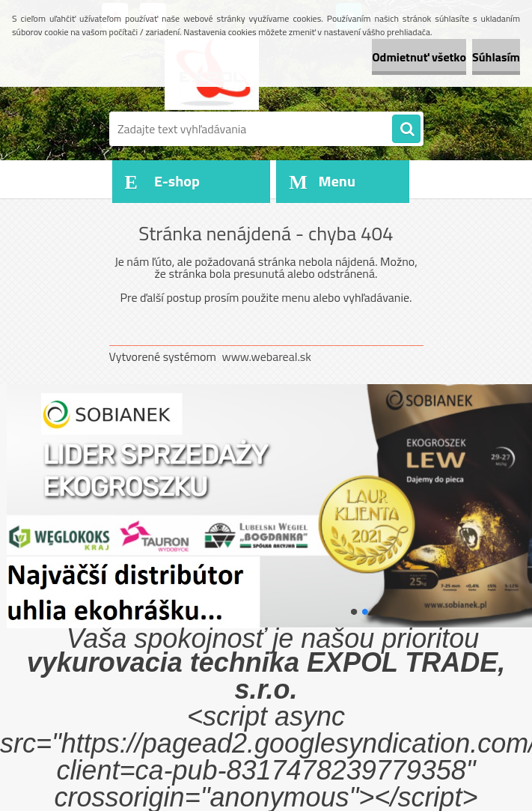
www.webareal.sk (266, 356)
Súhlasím (496, 57)
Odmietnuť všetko (419, 57)
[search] (406, 130)
